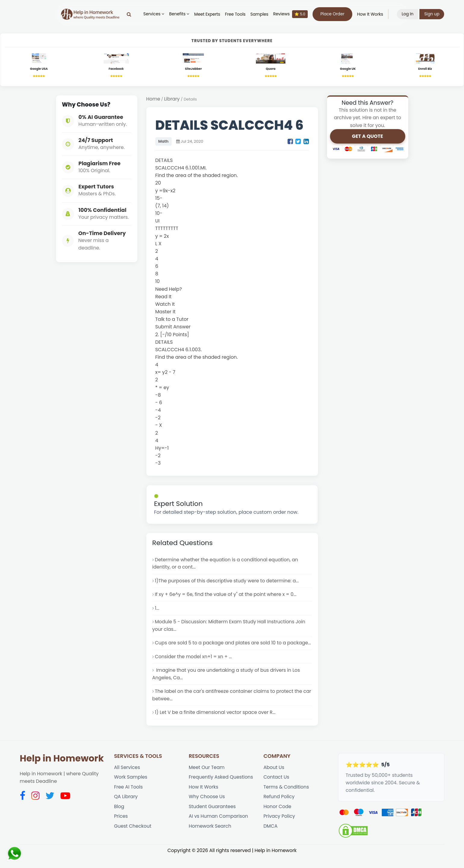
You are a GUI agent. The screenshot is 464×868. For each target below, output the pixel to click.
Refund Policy (279, 809)
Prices (121, 828)
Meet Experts (209, 14)
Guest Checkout (133, 838)
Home (153, 99)
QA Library (126, 809)
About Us (274, 778)
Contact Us (277, 788)
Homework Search (210, 838)
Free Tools (237, 14)
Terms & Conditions (286, 798)
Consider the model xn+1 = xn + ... (194, 666)
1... (157, 610)
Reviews (292, 14)
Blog (119, 818)
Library (172, 99)
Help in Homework (62, 769)
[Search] (131, 14)
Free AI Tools (129, 798)
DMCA (271, 838)
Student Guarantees (213, 818)
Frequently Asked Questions (221, 788)
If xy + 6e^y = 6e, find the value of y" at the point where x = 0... (226, 596)
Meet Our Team (207, 778)
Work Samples (131, 788)
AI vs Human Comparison (219, 828)
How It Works (371, 14)
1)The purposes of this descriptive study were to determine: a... (228, 582)
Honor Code (278, 818)
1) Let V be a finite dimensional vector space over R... (216, 723)
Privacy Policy (279, 828)
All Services (127, 778)
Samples (261, 14)
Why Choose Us (207, 809)
